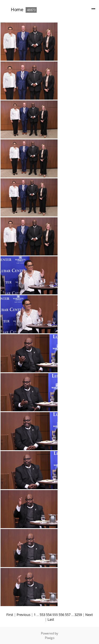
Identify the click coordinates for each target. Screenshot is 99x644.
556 (61, 615)
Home (17, 9)
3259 (78, 615)
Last (51, 619)
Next (89, 615)
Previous (23, 615)
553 (42, 615)
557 (68, 615)
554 (49, 615)
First (10, 615)
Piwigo (50, 638)
